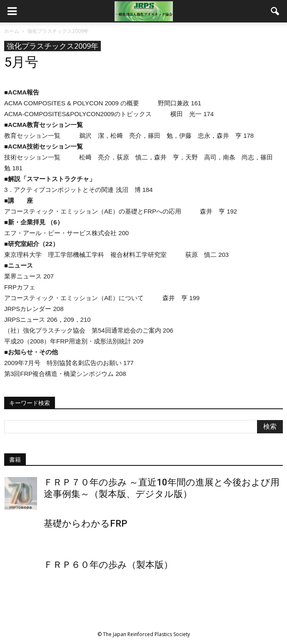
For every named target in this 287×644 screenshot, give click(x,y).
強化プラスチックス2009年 (52, 46)
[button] (275, 11)
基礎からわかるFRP (85, 523)
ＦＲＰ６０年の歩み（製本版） (108, 565)
